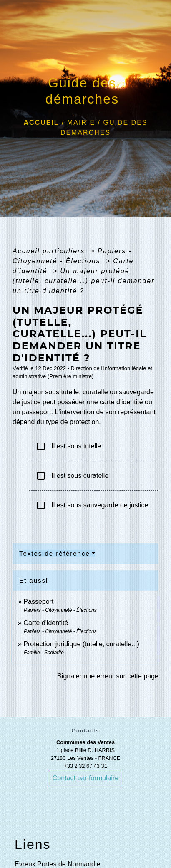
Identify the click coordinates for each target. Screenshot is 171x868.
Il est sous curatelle (72, 476)
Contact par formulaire (85, 778)
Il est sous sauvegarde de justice (92, 505)
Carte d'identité (46, 623)
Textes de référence (55, 553)
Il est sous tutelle (69, 446)
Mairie (81, 122)
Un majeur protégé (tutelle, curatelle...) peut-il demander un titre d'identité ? (84, 281)
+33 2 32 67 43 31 (85, 766)
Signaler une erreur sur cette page (108, 676)
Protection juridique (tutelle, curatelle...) (81, 644)
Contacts (86, 731)
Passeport (38, 602)
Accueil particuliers (50, 251)
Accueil (41, 122)
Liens (33, 844)
